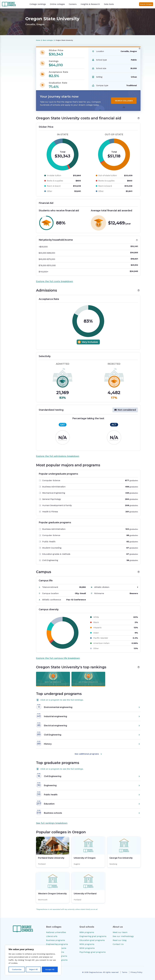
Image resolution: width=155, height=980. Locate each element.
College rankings (38, 4)
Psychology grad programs (93, 952)
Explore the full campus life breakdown (58, 658)
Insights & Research (90, 4)
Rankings (7, 77)
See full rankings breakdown (52, 823)
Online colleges (57, 4)
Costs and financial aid (13, 57)
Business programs (56, 940)
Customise (17, 969)
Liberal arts (52, 936)
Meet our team (120, 932)
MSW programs (87, 948)
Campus (7, 73)
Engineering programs (57, 944)
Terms (124, 972)
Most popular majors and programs (14, 67)
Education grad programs (92, 940)
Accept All (50, 969)
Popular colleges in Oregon (15, 81)
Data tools (109, 4)
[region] (33, 960)
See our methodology (123, 936)
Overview (7, 53)
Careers (73, 4)
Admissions (8, 62)
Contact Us (118, 944)
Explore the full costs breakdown (55, 281)
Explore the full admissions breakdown (58, 456)
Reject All (33, 969)
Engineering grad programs (93, 936)
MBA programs (87, 932)
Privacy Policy (136, 972)
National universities (56, 932)
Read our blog (120, 940)
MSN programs (87, 944)
